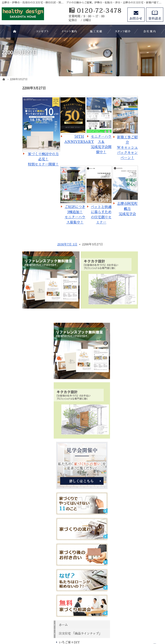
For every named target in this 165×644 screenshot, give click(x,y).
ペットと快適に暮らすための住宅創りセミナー (81, 215)
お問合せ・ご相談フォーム (137, 597)
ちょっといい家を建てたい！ (144, 456)
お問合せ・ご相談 (141, 528)
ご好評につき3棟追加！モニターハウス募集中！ (54, 215)
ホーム (133, 317)
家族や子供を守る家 (142, 493)
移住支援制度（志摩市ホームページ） (144, 380)
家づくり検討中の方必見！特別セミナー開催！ (23, 159)
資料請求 (135, 520)
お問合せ (136, 15)
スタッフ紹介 (138, 511)
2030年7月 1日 (47, 244)
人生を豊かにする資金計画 (144, 444)
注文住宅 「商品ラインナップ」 (144, 328)
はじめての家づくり (142, 485)
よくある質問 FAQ (142, 390)
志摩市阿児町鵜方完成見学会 (107, 209)
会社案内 (135, 502)
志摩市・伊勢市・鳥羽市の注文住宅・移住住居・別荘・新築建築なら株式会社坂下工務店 (94, 622)
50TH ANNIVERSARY (59, 139)
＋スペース (136, 369)
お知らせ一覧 (138, 537)
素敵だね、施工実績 (142, 467)
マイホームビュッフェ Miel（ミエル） (144, 349)
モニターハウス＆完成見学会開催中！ (81, 144)
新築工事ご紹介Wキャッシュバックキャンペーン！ (107, 148)
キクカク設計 (138, 360)
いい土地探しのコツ (142, 433)
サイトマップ (138, 555)
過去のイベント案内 (142, 424)
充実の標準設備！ (141, 476)
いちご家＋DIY (139, 339)
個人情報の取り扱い (142, 546)
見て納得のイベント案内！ (144, 414)
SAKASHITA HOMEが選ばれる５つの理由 (145, 401)
